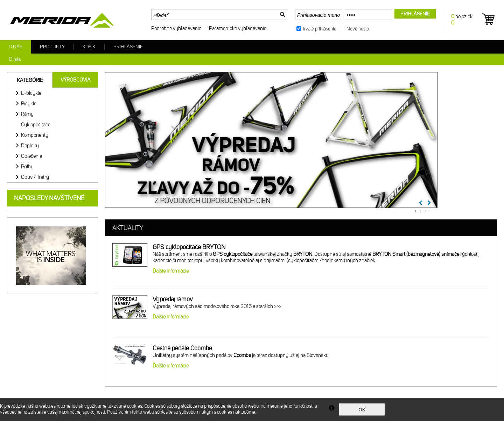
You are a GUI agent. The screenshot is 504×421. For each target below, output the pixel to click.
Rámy (27, 114)
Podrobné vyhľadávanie (176, 28)
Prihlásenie (128, 47)
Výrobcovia (75, 80)
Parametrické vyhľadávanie (238, 28)
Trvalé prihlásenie (319, 29)
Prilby (27, 167)
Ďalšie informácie (171, 271)
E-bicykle (31, 93)
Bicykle (29, 104)
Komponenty (35, 135)
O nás (16, 47)
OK (362, 410)
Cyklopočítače (36, 125)
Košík (89, 47)
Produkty (52, 47)
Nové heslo (358, 29)
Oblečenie (31, 156)
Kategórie (30, 80)
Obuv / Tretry (35, 177)
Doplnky (30, 146)
